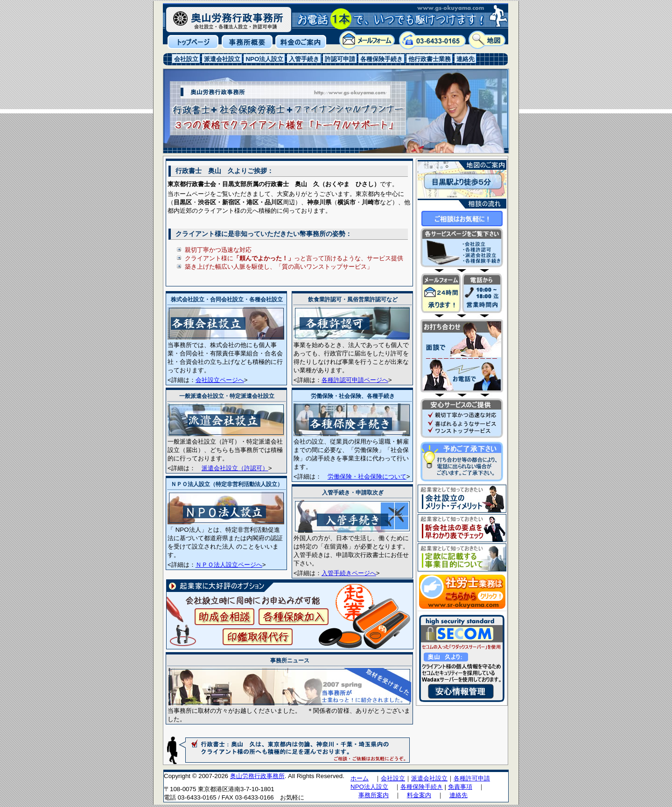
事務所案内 (374, 795)
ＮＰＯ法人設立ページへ (229, 565)
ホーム (360, 778)
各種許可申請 (472, 778)
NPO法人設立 (369, 787)
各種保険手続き (422, 787)
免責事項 (460, 787)
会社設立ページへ (220, 380)
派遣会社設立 (429, 778)
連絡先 (458, 795)
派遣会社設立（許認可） (235, 468)
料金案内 (419, 795)
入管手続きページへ (349, 573)
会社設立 (393, 778)
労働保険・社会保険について (367, 477)
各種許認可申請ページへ (355, 380)
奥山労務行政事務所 (257, 776)
